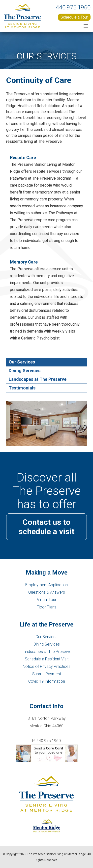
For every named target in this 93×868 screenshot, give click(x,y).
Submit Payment (47, 674)
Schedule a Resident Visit (47, 659)
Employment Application (46, 585)
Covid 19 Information (47, 681)
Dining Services (47, 644)
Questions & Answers (47, 592)
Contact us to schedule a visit (46, 527)
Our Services (46, 637)
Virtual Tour (47, 600)
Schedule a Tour (74, 17)
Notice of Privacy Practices (46, 666)
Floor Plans (46, 607)
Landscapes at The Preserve (46, 652)
